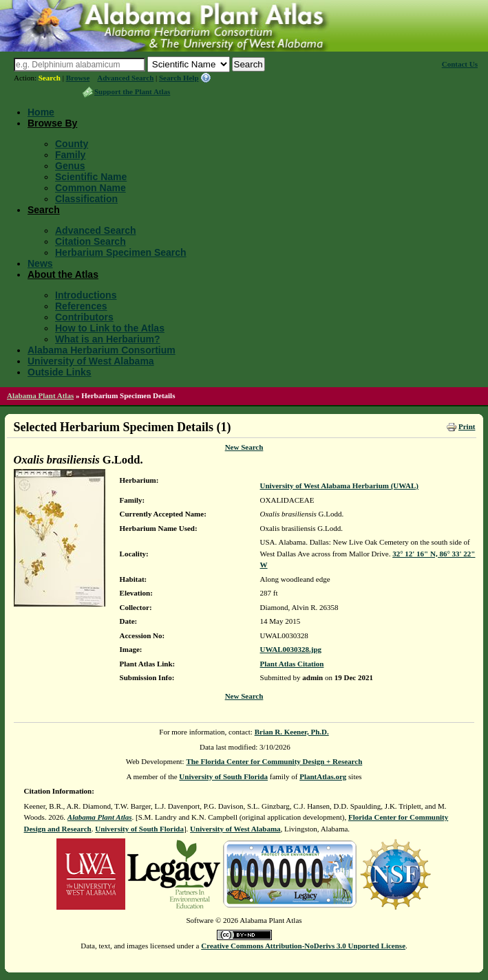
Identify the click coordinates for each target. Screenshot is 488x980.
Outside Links (60, 372)
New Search (244, 447)
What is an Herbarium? (107, 339)
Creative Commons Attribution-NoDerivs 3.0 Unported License (303, 946)
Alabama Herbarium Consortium (102, 350)
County (72, 144)
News (40, 263)
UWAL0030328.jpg (291, 649)
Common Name (91, 188)
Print (467, 426)
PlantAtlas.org (323, 776)
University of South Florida (223, 776)
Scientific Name (91, 177)
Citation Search (91, 241)
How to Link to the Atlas (110, 328)
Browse (78, 78)
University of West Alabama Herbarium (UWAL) (339, 486)
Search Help (179, 78)
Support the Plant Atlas (132, 91)
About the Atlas (63, 274)
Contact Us (460, 64)
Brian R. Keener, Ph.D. (292, 732)
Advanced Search (125, 78)
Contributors (84, 317)
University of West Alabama (91, 361)
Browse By (52, 123)
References (81, 306)
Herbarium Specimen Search (121, 252)
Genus (70, 166)
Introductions (86, 295)
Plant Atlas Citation (292, 664)
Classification (86, 199)
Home (41, 112)
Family (70, 155)
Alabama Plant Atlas (40, 395)
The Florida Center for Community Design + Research (274, 761)
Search (50, 78)
